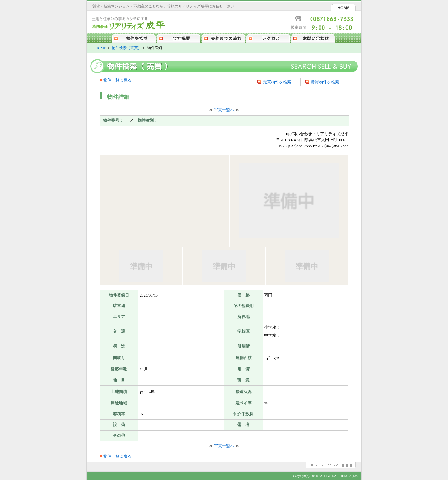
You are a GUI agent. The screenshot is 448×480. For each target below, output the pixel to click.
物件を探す (134, 38)
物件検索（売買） (127, 48)
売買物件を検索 (277, 82)
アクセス (268, 38)
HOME (343, 7)
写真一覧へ (224, 110)
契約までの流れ (223, 38)
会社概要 (179, 38)
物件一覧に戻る (117, 80)
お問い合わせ (313, 38)
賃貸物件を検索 (325, 82)
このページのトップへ (333, 465)
